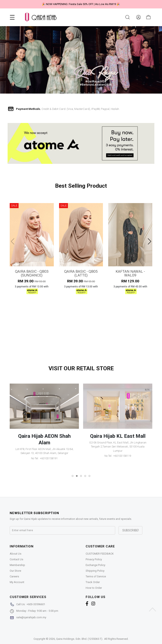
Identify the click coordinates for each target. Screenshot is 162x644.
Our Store (15, 571)
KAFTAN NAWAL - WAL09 (130, 273)
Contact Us (16, 559)
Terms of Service (96, 576)
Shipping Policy (95, 571)
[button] (62, 93)
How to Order (94, 588)
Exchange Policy (95, 565)
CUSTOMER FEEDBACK (100, 554)
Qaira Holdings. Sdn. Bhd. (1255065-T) (79, 639)
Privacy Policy (94, 559)
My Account (17, 582)
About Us (16, 554)
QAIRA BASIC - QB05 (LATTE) (81, 273)
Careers (14, 576)
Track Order (93, 582)
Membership (17, 565)
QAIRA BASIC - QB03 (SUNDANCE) (32, 273)
